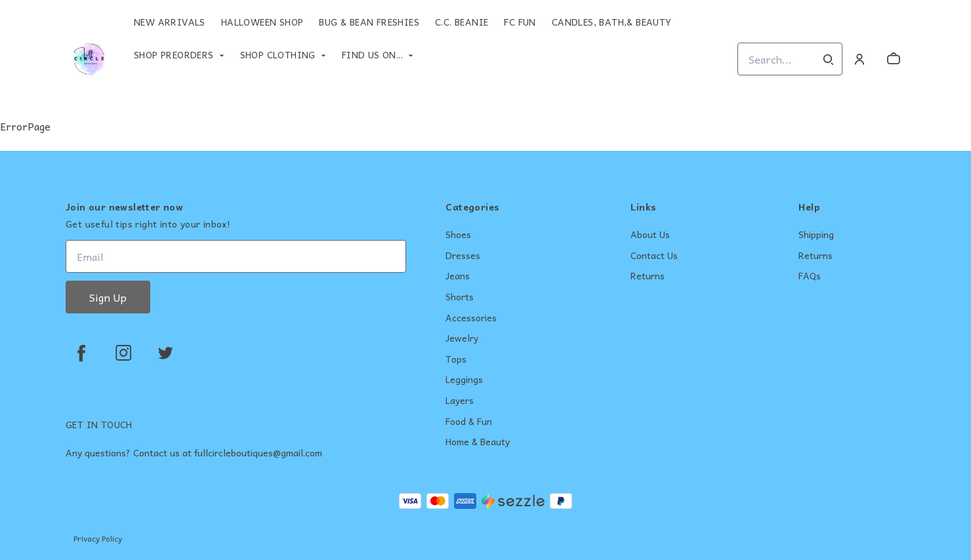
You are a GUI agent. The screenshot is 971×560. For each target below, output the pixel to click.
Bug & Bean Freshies (369, 22)
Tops (456, 359)
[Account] (859, 59)
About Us (650, 235)
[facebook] (81, 353)
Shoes (458, 235)
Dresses (463, 256)
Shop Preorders (174, 54)
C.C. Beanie (462, 22)
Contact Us (654, 256)
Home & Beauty (478, 442)
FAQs (810, 276)
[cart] (894, 59)
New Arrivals (170, 22)
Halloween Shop (262, 22)
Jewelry (462, 338)
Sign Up (108, 297)
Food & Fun (469, 422)
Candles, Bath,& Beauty (612, 22)
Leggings (464, 380)
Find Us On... (372, 54)
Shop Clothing (278, 54)
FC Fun (520, 22)
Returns (648, 276)
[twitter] (165, 353)
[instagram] (123, 353)
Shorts (460, 297)
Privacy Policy (98, 538)
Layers (460, 401)
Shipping (816, 235)
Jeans (458, 276)
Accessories (471, 318)
